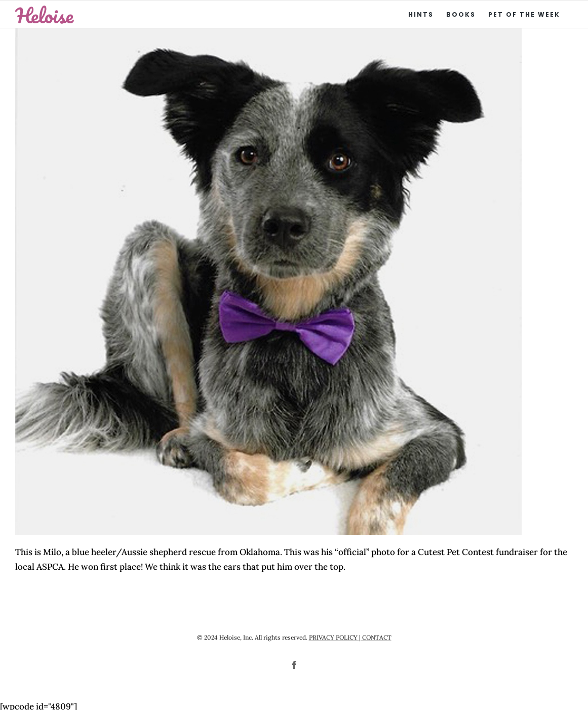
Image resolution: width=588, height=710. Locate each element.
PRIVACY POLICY (334, 637)
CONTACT (376, 637)
